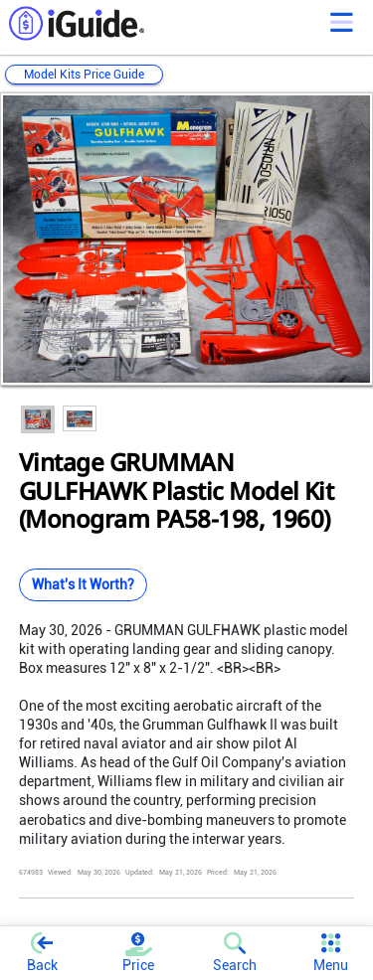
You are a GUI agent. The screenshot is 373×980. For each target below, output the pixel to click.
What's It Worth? (83, 584)
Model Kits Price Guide (84, 75)
